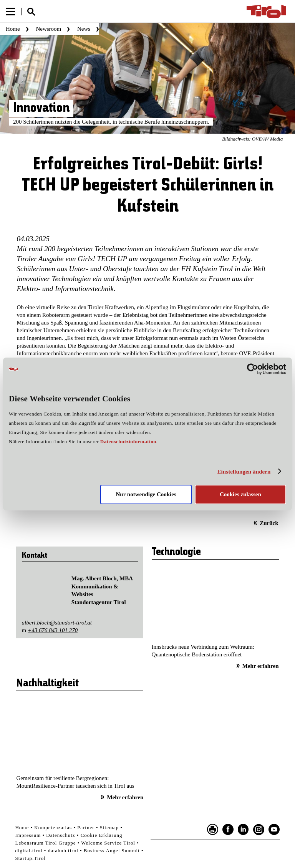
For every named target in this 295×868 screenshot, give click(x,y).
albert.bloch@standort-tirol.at (57, 623)
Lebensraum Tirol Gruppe (45, 843)
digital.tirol (29, 851)
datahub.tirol (63, 851)
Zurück (269, 523)
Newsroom (48, 29)
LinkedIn (244, 830)
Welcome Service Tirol (108, 843)
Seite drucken (213, 830)
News (84, 29)
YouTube (274, 830)
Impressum (28, 835)
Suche (31, 12)
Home (13, 29)
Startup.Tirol (30, 858)
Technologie (176, 552)
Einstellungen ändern (244, 472)
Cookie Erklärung (102, 835)
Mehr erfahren (261, 666)
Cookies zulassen (240, 494)
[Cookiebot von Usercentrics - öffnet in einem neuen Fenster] (253, 369)
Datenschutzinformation (128, 441)
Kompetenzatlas (53, 827)
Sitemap (109, 827)
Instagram (259, 830)
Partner (86, 827)
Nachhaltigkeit (47, 684)
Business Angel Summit (112, 851)
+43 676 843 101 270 (53, 630)
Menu (10, 12)
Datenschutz (60, 835)
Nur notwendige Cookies (146, 494)
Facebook (228, 830)
